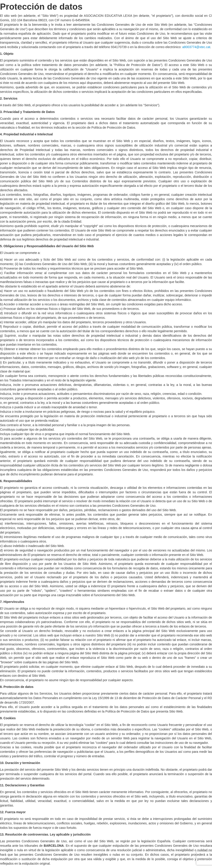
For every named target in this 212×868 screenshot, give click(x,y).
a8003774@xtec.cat (196, 47)
